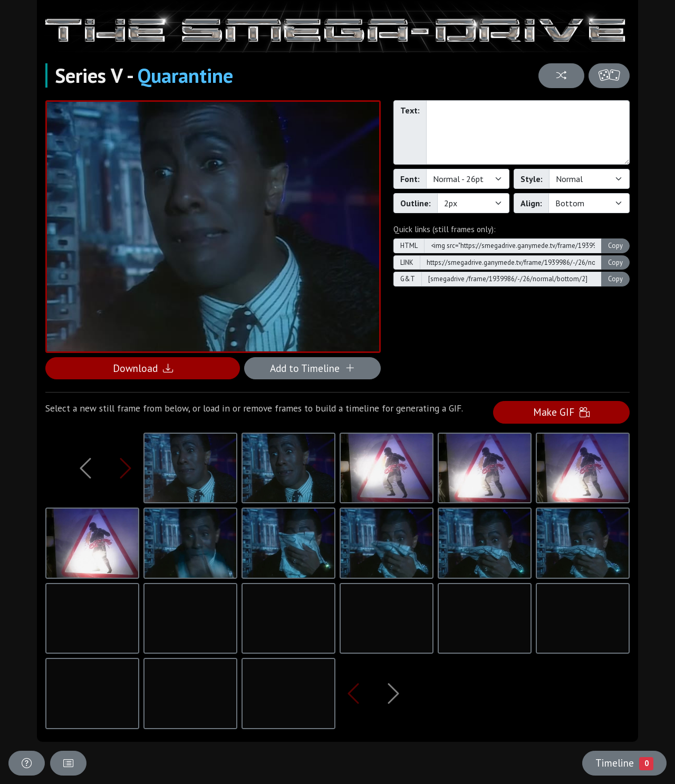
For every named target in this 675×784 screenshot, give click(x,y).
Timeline (624, 763)
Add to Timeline (312, 368)
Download (143, 368)
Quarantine (185, 75)
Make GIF (561, 412)
